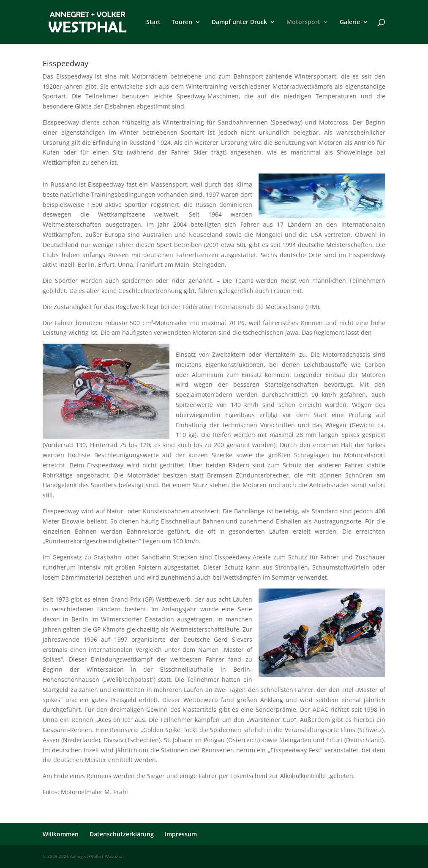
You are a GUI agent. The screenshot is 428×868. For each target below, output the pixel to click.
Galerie (350, 22)
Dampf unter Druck (239, 22)
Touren (182, 22)
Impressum (181, 834)
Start (153, 22)
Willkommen (61, 834)
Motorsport (303, 22)
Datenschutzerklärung (122, 834)
